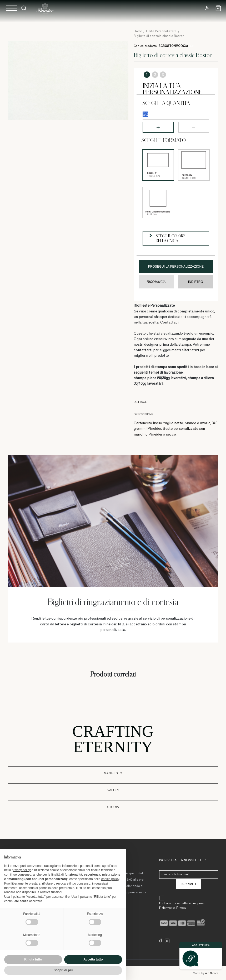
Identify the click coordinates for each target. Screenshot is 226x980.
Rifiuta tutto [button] (33, 959)
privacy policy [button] (21, 870)
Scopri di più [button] (63, 970)
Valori (113, 790)
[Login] (207, 8)
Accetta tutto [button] (93, 959)
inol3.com (212, 974)
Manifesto (113, 773)
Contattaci (169, 323)
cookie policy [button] (110, 879)
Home (138, 31)
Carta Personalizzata (161, 31)
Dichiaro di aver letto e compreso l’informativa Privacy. (182, 906)
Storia (113, 807)
